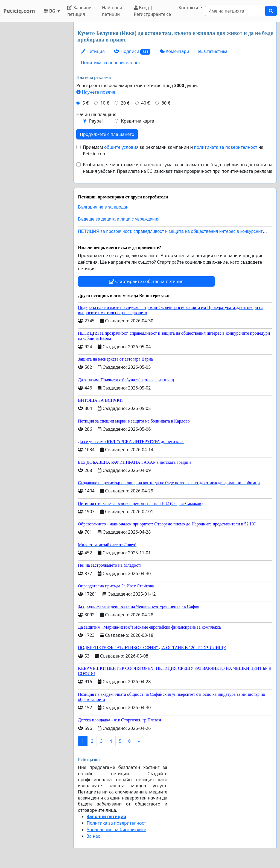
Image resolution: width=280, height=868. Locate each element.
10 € (105, 103)
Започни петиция (79, 11)
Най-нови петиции (112, 11)
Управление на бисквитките (116, 830)
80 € (166, 103)
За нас (93, 836)
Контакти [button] (189, 8)
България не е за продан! (104, 207)
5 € (86, 103)
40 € (145, 103)
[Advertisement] (35, 104)
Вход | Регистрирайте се (153, 11)
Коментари (174, 51)
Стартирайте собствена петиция (146, 281)
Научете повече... (97, 92)
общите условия (121, 147)
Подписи (132, 51)
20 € (125, 103)
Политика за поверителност (111, 63)
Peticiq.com (19, 11)
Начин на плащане (96, 114)
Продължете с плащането (107, 134)
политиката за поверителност (226, 147)
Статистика (213, 51)
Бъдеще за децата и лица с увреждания (119, 219)
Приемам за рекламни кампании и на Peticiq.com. (173, 150)
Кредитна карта (137, 121)
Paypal (96, 121)
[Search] (235, 11)
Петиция (93, 51)
